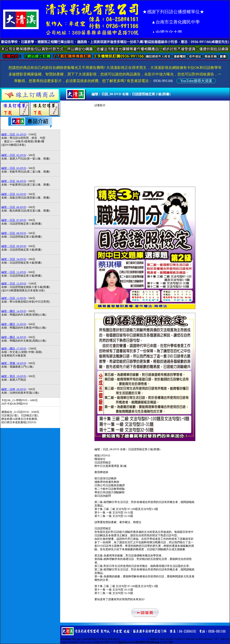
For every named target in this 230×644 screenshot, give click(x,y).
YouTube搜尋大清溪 (196, 81)
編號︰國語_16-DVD (14, 337)
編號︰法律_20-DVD (14, 389)
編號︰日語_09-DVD (14, 246)
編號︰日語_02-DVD (14, 155)
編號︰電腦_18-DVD (14, 363)
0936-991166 (163, 81)
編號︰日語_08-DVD (14, 233)
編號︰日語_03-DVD (14, 168)
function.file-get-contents (134, 639)
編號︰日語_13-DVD (14, 298)
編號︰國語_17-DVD (14, 349)
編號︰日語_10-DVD (14, 259)
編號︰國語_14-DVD (14, 311)
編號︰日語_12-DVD (14, 284)
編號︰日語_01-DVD (14, 134)
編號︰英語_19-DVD (14, 376)
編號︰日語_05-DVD (14, 194)
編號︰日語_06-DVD (14, 207)
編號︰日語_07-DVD (14, 220)
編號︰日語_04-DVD (14, 181)
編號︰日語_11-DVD (14, 272)
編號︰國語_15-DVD (14, 324)
